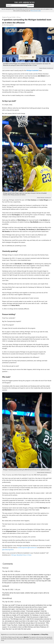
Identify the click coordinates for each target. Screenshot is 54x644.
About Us (26, 637)
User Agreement (35, 634)
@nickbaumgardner (8, 550)
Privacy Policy (45, 634)
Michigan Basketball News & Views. (21, 555)
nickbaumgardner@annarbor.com (27, 547)
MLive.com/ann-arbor (36, 11)
